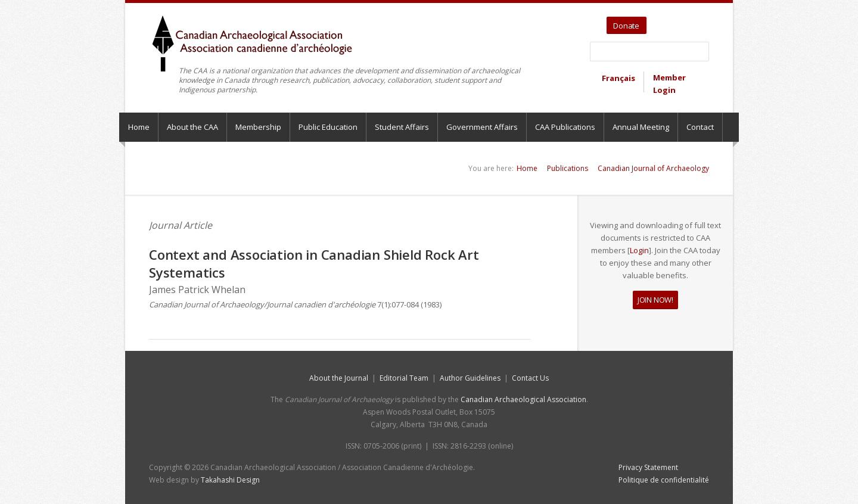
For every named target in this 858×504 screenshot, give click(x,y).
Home (139, 127)
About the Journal (339, 378)
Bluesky (701, 21)
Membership (258, 127)
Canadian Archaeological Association (523, 399)
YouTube (674, 21)
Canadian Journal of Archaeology (653, 168)
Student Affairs (402, 127)
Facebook (687, 21)
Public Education (328, 127)
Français (618, 78)
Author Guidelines (470, 378)
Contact (700, 127)
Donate (626, 26)
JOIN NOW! (655, 300)
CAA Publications (565, 127)
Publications (568, 168)
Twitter (658, 21)
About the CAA (192, 127)
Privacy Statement (648, 467)
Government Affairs (482, 127)
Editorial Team (404, 378)
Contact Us (530, 378)
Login (639, 250)
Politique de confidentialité (664, 480)
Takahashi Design (230, 480)
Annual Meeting (641, 127)
